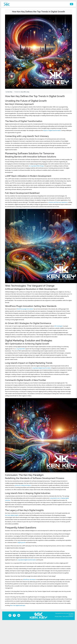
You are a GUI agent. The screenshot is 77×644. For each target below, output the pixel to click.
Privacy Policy (58, 617)
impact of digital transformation (52, 130)
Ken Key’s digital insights (12, 515)
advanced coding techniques (23, 485)
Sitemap (72, 619)
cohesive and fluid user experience (58, 202)
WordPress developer (29, 580)
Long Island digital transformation (41, 368)
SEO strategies (58, 326)
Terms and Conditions (68, 617)
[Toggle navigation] (72, 4)
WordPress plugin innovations (25, 309)
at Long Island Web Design (36, 166)
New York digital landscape (18, 605)
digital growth (22, 542)
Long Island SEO (20, 349)
